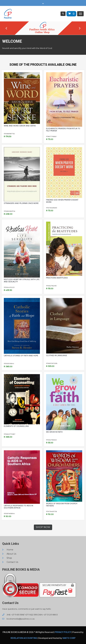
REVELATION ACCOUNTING (24, 638)
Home (8, 550)
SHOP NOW (43, 527)
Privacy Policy (63, 632)
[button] (6, 28)
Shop (7, 558)
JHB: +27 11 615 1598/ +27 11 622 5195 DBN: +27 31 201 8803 (30, 615)
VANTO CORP (69, 638)
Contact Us (10, 562)
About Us (9, 554)
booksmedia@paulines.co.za (18, 619)
